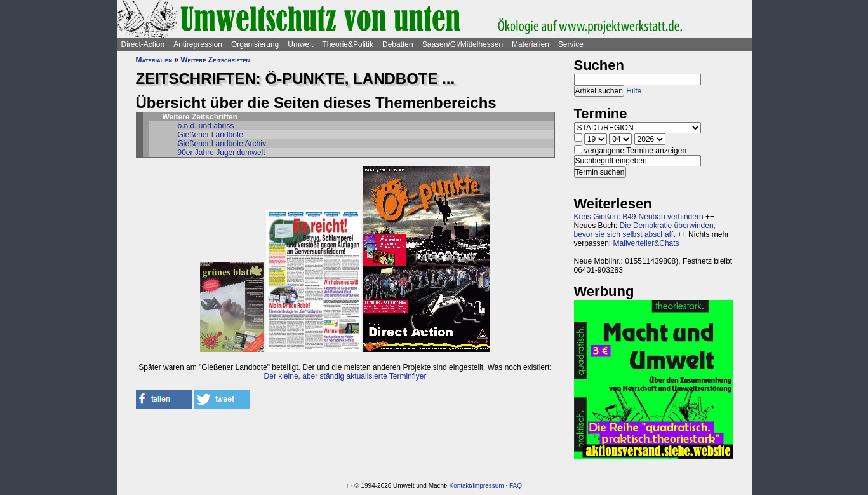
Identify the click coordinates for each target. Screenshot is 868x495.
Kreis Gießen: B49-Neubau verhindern (639, 217)
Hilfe (634, 91)
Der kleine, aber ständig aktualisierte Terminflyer (345, 376)
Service (571, 44)
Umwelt (300, 44)
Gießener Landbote (210, 135)
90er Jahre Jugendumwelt (222, 153)
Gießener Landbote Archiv (222, 144)
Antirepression (198, 44)
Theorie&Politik (348, 44)
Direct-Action (143, 44)
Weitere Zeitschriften (215, 60)
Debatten (398, 44)
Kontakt (460, 486)
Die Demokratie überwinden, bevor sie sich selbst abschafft (645, 230)
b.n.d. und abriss (206, 126)
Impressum (488, 486)
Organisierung (255, 44)
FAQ (516, 486)
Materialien (531, 44)
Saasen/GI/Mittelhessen (463, 44)
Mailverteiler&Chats (646, 243)
